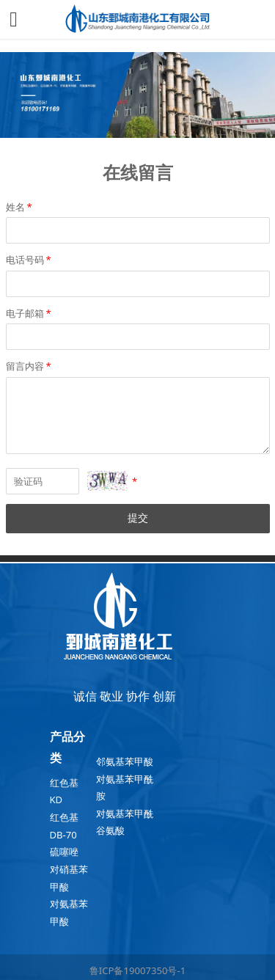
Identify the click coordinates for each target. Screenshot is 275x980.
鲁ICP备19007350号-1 (137, 970)
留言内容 (30, 366)
